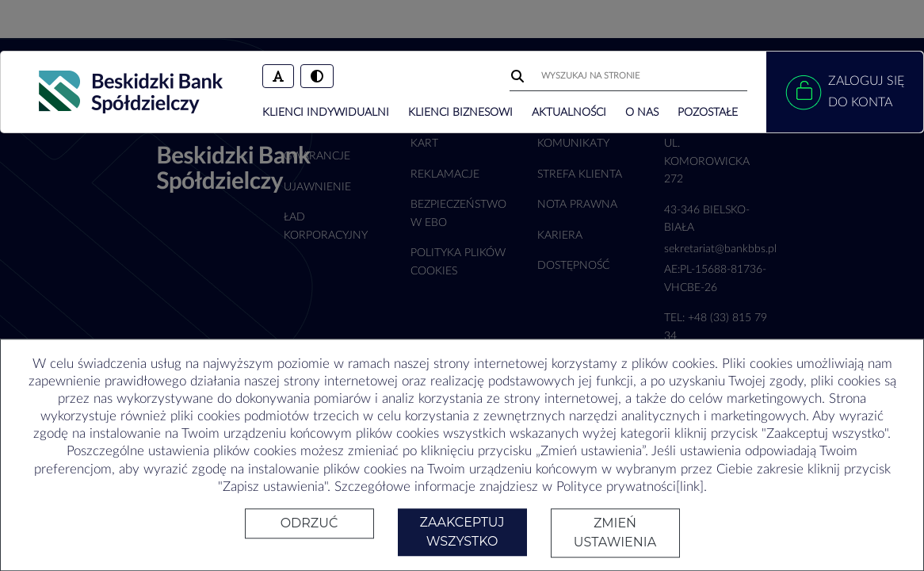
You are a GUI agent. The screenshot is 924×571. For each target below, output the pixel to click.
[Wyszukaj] (519, 76)
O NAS (642, 113)
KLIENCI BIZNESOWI (460, 113)
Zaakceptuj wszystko (462, 532)
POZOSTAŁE (708, 113)
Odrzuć (309, 523)
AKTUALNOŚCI (569, 113)
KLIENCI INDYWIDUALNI (326, 113)
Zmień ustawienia (615, 533)
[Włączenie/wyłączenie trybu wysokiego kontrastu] (317, 76)
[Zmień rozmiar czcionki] (278, 76)
